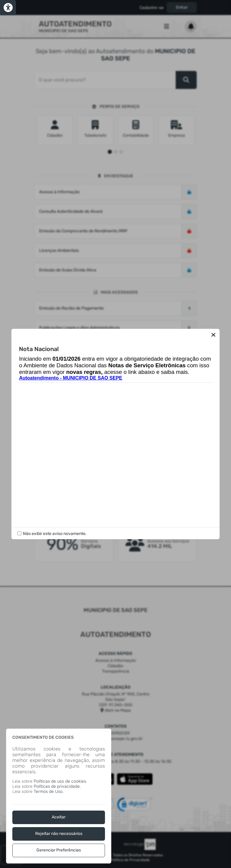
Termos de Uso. (49, 792)
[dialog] (59, 796)
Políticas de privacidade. (57, 786)
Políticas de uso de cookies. (60, 781)
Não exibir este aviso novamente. (55, 534)
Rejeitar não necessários (59, 834)
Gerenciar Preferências (59, 850)
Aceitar (59, 817)
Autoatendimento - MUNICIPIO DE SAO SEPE (71, 378)
